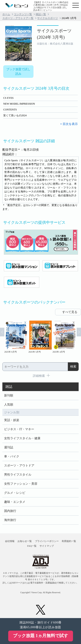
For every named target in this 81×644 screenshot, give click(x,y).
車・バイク (12, 456)
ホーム (6, 14)
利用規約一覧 (69, 541)
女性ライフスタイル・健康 (22, 438)
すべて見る (70, 312)
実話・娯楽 (12, 420)
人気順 (9, 405)
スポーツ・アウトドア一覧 (18, 18)
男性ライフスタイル (18, 475)
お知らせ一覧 (25, 541)
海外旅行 (10, 520)
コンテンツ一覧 (23, 14)
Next (79, 332)
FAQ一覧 (32, 546)
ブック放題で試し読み (18, 72)
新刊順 (9, 396)
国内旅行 (10, 511)
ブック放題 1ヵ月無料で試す (40, 636)
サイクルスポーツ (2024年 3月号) (54, 34)
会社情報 (10, 541)
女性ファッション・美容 (21, 484)
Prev (2, 332)
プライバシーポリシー (47, 541)
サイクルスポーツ (48, 18)
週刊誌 (9, 447)
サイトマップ (47, 546)
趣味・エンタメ (15, 502)
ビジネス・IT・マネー (19, 429)
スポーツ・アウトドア (19, 466)
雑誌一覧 (41, 14)
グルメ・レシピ (15, 493)
